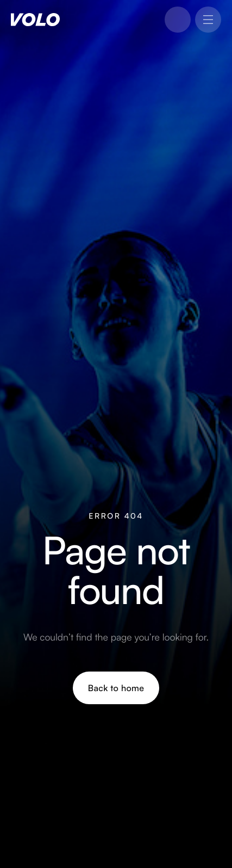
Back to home (116, 688)
